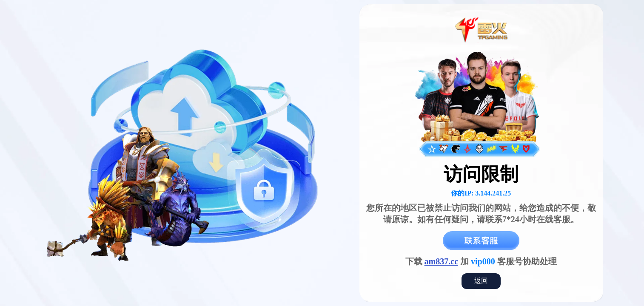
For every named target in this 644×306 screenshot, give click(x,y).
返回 (481, 281)
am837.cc (441, 261)
